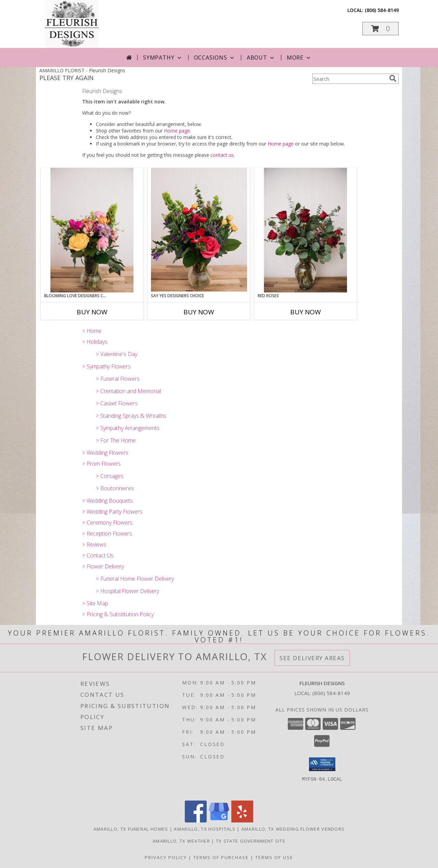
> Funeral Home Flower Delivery (135, 579)
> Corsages (110, 476)
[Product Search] (349, 79)
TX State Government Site (251, 841)
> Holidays (95, 342)
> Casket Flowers (117, 403)
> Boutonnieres (115, 488)
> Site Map (95, 603)
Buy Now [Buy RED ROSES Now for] (306, 312)
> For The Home (116, 440)
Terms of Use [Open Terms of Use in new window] (274, 857)
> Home (92, 331)
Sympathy (163, 58)
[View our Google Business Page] (219, 821)
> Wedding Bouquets (107, 501)
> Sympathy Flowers (106, 366)
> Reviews (94, 544)
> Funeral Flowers (118, 379)
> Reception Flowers (107, 533)
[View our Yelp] (242, 821)
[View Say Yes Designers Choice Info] (199, 230)
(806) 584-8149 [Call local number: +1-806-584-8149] (382, 10)
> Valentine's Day (117, 354)
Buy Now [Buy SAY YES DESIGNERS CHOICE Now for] (199, 312)
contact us (222, 155)
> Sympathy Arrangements (128, 428)
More (299, 58)
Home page (177, 131)
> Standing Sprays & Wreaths (131, 416)
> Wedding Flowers (105, 453)
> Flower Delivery (103, 566)
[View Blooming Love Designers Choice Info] (92, 230)
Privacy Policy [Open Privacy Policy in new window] (166, 857)
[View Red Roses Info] (306, 230)
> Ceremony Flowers (107, 523)
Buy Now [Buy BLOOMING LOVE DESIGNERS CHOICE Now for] (92, 312)
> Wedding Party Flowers (112, 512)
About (261, 58)
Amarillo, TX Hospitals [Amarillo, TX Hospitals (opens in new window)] (205, 829)
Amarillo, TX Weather (181, 841)
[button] (381, 29)
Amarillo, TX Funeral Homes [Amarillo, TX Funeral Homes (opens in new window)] (131, 829)
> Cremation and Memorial (128, 391)
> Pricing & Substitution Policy (118, 614)
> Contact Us (98, 555)
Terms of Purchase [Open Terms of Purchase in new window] (221, 857)
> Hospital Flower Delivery (127, 591)
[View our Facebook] (196, 821)
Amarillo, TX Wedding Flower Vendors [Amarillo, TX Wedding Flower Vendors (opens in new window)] (293, 829)
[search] (393, 78)
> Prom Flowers (101, 464)
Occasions (215, 58)
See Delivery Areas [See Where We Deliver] (312, 658)
